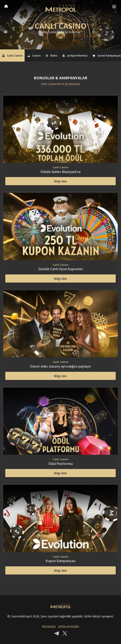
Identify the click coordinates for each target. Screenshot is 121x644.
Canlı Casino (12, 55)
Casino (34, 55)
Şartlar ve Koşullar (69, 626)
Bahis (51, 55)
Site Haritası (49, 626)
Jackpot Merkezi (75, 55)
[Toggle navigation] (114, 7)
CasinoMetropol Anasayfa (6, 6)
